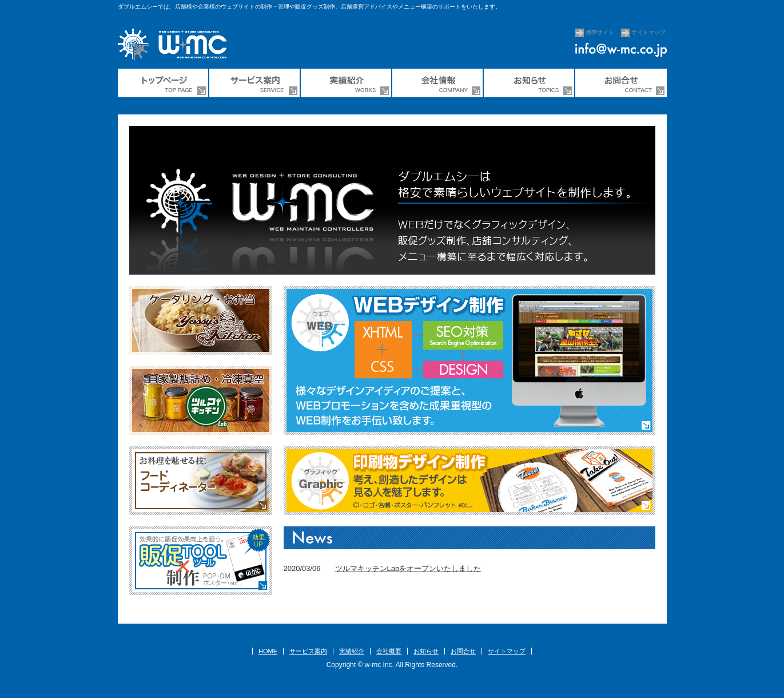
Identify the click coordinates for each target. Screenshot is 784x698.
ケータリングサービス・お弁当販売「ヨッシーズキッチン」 (201, 320)
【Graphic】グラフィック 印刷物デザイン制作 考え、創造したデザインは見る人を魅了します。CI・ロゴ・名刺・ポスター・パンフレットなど (469, 481)
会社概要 (389, 651)
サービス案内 (255, 83)
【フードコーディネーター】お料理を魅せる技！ (201, 481)
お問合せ (621, 83)
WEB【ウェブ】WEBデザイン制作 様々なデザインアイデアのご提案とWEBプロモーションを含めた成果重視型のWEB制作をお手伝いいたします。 (469, 360)
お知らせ (426, 651)
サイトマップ (648, 32)
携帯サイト (600, 32)
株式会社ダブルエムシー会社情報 (438, 83)
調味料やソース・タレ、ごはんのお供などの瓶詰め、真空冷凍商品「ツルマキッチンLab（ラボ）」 (201, 400)
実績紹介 (352, 651)
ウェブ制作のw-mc (178, 46)
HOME (268, 651)
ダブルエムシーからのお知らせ (530, 83)
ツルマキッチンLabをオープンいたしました (408, 568)
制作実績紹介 (347, 83)
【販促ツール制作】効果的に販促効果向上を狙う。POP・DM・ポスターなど (201, 561)
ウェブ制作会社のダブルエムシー (164, 83)
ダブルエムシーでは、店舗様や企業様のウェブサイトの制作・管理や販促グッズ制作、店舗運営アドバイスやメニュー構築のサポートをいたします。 (309, 7)
